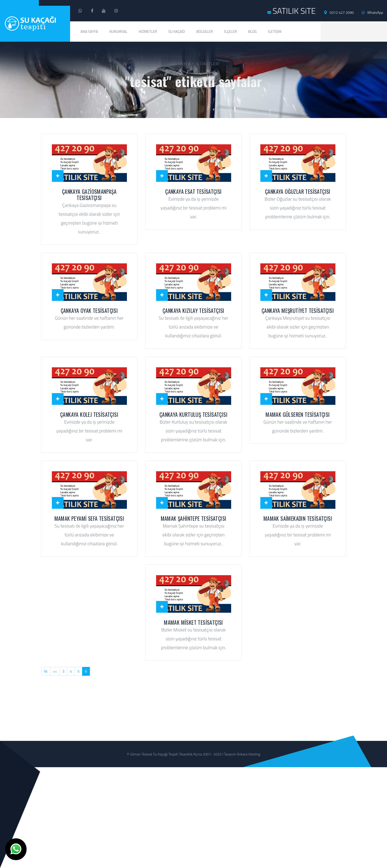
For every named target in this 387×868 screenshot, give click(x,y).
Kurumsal (118, 31)
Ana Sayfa (89, 31)
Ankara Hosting (249, 754)
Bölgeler (205, 31)
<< (55, 671)
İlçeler (230, 31)
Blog (252, 31)
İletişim (275, 31)
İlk (46, 671)
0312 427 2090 (339, 13)
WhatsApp (372, 12)
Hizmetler (148, 31)
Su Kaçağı (177, 31)
